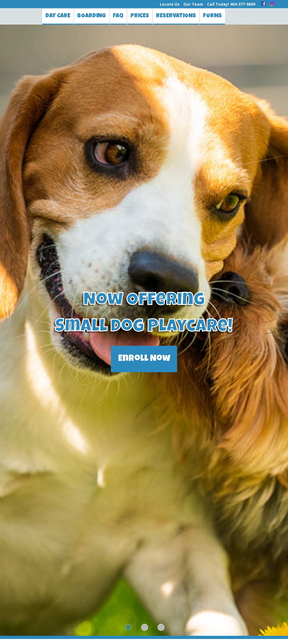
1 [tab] (128, 628)
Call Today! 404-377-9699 (231, 4)
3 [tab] (160, 628)
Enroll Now (144, 359)
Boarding (92, 16)
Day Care (58, 16)
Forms (212, 16)
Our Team (193, 4)
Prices (140, 16)
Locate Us (170, 4)
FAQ (118, 16)
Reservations (176, 16)
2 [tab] (144, 628)
